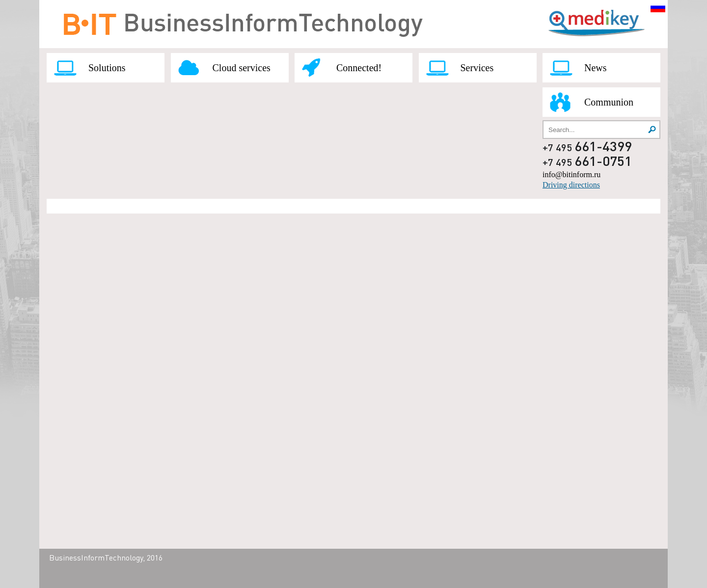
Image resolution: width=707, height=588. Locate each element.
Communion (609, 102)
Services (477, 68)
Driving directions (571, 185)
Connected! (359, 68)
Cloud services (242, 68)
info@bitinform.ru (571, 174)
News (596, 68)
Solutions (107, 68)
